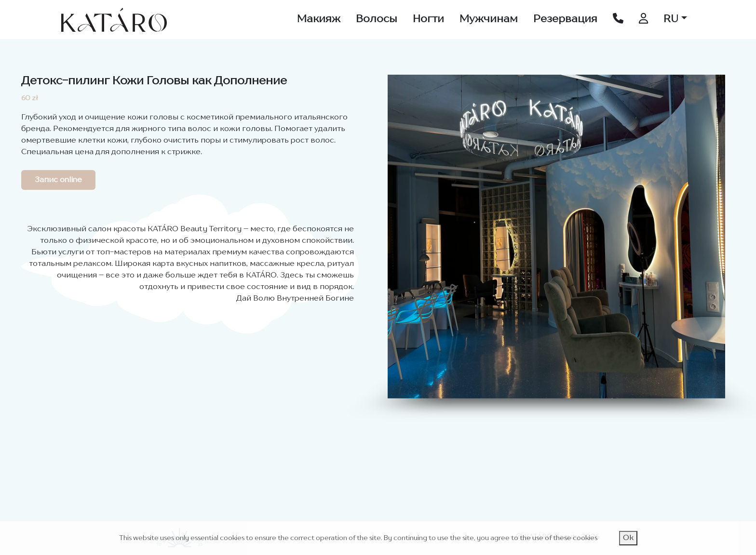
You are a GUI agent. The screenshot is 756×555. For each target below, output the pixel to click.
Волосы (377, 19)
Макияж (319, 19)
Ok (628, 538)
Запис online (58, 180)
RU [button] (671, 19)
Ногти (428, 19)
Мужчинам (489, 19)
